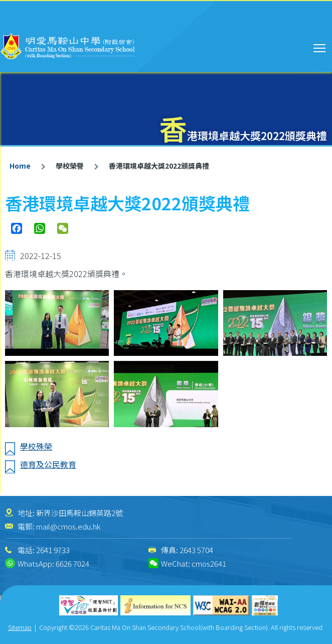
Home (20, 166)
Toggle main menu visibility (320, 47)
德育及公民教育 (48, 464)
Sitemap (20, 627)
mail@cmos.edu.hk (68, 526)
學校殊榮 (36, 446)
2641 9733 (53, 550)
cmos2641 (209, 563)
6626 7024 (72, 563)
